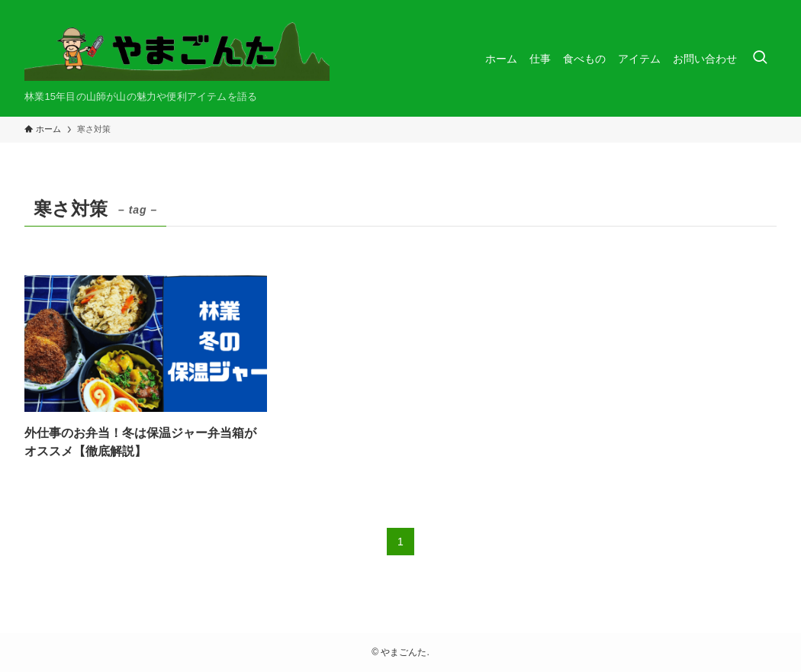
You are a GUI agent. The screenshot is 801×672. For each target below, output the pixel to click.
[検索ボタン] (760, 58)
